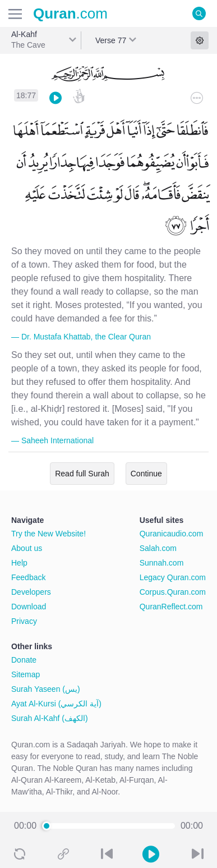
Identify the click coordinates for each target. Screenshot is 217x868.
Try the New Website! (49, 534)
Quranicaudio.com (172, 534)
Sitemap (26, 674)
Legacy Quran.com (173, 577)
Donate (24, 660)
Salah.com (158, 548)
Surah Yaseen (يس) (46, 689)
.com (70, 13)
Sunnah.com (162, 563)
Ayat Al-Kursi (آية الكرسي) (56, 704)
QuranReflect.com (171, 607)
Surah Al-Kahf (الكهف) (50, 718)
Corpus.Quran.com (173, 592)
